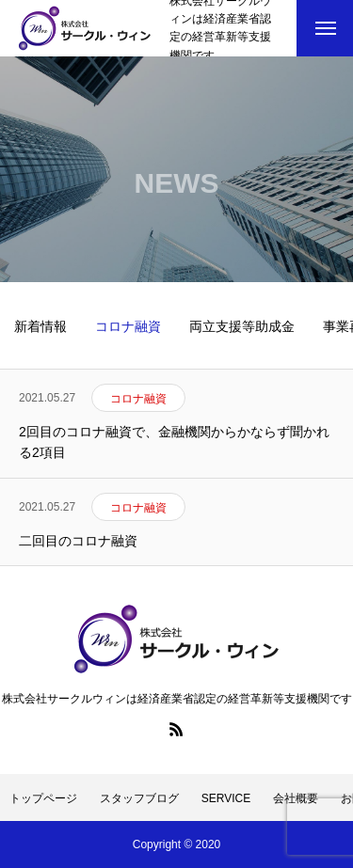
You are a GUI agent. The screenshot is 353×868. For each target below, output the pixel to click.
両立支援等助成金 (242, 326)
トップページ (43, 798)
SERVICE (226, 798)
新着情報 (40, 326)
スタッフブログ (139, 798)
